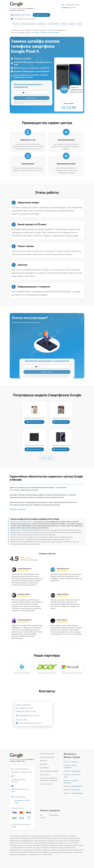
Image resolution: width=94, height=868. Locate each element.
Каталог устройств (30, 24)
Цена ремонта (42, 24)
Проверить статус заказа (21, 15)
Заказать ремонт (34, 422)
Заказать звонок (41, 15)
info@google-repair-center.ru (28, 715)
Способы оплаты (46, 784)
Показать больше (47, 458)
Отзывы (79, 24)
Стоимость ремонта (47, 754)
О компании (16, 24)
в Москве (31, 8)
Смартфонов (54, 815)
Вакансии (64, 24)
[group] (22, 668)
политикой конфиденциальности (61, 376)
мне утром (69, 8)
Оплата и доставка (54, 24)
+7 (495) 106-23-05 (72, 5)
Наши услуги (45, 775)
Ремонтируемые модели (49, 771)
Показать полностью (18, 509)
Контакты (72, 24)
